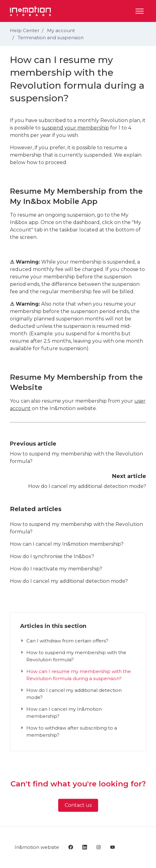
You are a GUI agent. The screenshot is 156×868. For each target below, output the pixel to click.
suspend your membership (75, 128)
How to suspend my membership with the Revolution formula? (76, 528)
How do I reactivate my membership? (56, 569)
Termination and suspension (51, 38)
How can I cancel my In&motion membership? (67, 544)
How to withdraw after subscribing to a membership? (69, 731)
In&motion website (37, 847)
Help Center (25, 30)
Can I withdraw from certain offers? (64, 641)
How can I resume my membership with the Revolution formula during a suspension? (76, 675)
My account (61, 30)
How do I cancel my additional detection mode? (87, 486)
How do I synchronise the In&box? (52, 556)
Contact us (78, 805)
